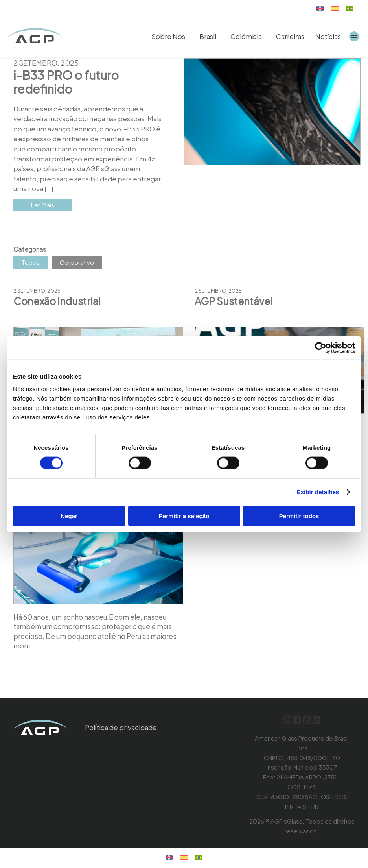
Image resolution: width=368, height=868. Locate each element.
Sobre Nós (168, 36)
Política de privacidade (124, 729)
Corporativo (77, 264)
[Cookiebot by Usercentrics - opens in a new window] (321, 348)
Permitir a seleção (184, 516)
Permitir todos (299, 516)
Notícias (328, 36)
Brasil (208, 36)
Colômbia (246, 36)
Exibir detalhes (318, 492)
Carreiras (290, 36)
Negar (69, 516)
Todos (31, 264)
